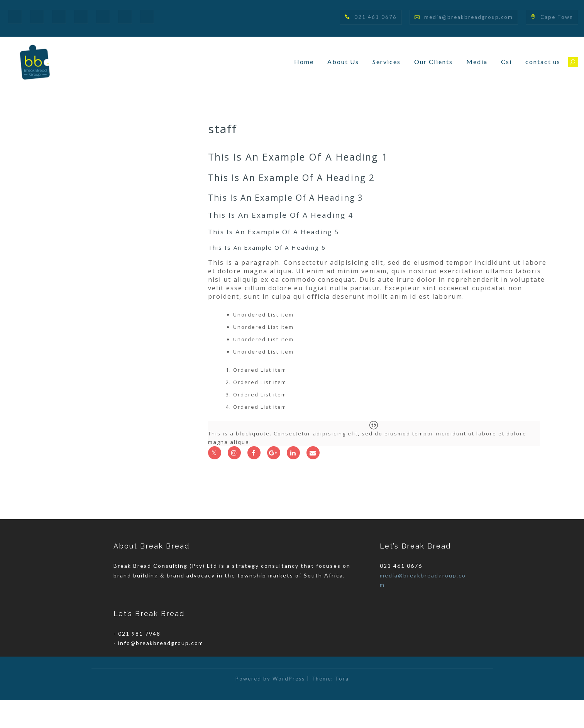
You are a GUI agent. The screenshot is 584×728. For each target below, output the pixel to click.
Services (387, 62)
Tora (342, 706)
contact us (543, 62)
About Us (343, 62)
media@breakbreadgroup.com (469, 17)
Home (304, 62)
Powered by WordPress (270, 706)
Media (477, 62)
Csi (506, 62)
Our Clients (433, 62)
